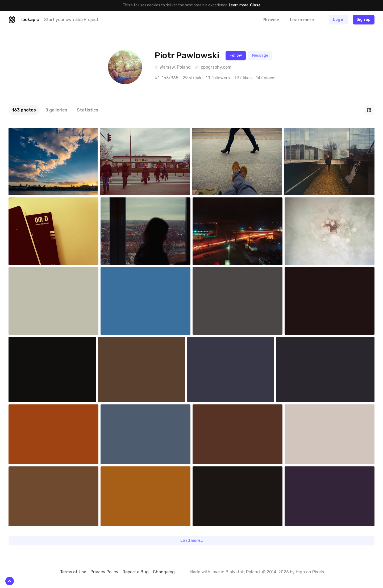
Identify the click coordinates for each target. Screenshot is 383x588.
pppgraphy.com (216, 67)
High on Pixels (310, 572)
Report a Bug (136, 572)
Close (255, 5)
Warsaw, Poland (175, 67)
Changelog (164, 572)
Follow (236, 55)
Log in (339, 20)
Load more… (192, 541)
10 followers (218, 78)
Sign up (364, 20)
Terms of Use (73, 572)
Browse (271, 20)
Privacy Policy (104, 572)
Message (260, 55)
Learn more (239, 5)
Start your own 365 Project (71, 20)
